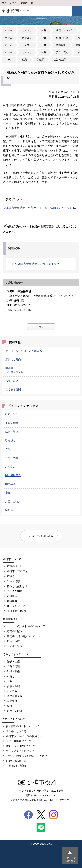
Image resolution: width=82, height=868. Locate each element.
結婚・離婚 (12, 432)
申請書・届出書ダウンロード (24, 636)
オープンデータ (16, 606)
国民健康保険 (13, 475)
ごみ (8, 449)
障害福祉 (61, 45)
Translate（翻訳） (17, 766)
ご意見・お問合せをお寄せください (27, 756)
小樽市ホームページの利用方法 (24, 736)
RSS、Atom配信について (21, 746)
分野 (44, 30)
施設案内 (12, 601)
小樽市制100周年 (17, 611)
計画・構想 (13, 581)
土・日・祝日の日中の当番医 (24, 351)
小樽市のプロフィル (19, 571)
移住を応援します (17, 586)
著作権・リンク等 (16, 731)
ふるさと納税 (15, 591)
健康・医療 (62, 38)
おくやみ (10, 467)
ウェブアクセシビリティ (20, 751)
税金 (8, 493)
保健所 (40, 60)
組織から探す (28, 3)
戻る (41, 327)
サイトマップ (9, 3)
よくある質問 (13, 389)
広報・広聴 (12, 381)
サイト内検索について (19, 741)
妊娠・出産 (12, 414)
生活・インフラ (65, 30)
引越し (11, 676)
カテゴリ (27, 30)
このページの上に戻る (41, 536)
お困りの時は (13, 501)
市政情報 (12, 596)
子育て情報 (12, 423)
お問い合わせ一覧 (16, 761)
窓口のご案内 (13, 359)
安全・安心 (62, 52)
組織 (24, 60)
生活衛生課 (60, 60)
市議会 (11, 576)
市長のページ (15, 566)
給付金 (9, 510)
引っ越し (10, 440)
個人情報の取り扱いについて (23, 726)
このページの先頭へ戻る (70, 859)
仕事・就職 (12, 458)
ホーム (9, 30)
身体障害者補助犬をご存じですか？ (37, 264)
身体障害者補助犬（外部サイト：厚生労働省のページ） (40, 208)
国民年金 (10, 484)
